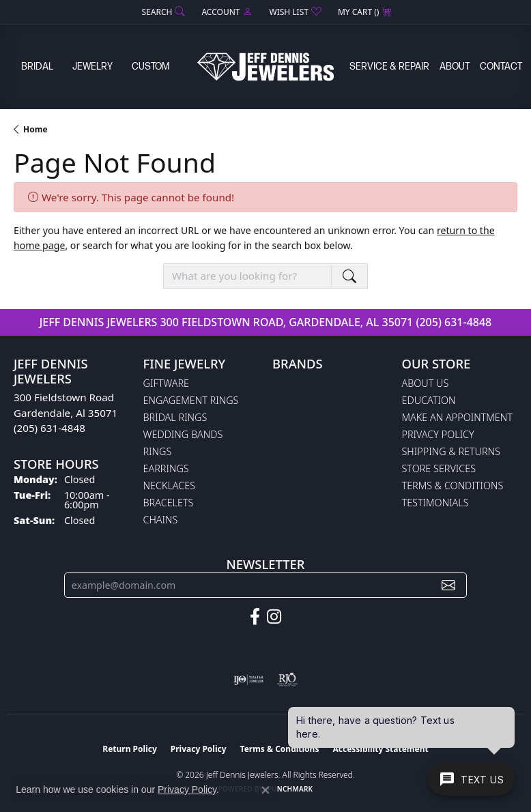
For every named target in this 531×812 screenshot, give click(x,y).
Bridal (37, 67)
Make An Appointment (457, 417)
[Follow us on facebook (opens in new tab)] (255, 617)
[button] (162, 12)
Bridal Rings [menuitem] (175, 417)
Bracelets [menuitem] (169, 503)
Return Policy (130, 749)
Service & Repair (389, 67)
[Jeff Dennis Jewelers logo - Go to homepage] (265, 67)
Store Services (439, 468)
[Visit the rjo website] (287, 680)
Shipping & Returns (451, 451)
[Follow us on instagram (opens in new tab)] (274, 617)
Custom (150, 67)
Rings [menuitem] (158, 451)
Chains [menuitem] (161, 520)
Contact (501, 67)
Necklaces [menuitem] (170, 485)
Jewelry (92, 67)
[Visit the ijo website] (249, 680)
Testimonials (435, 503)
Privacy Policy (438, 434)
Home (35, 129)
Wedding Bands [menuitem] (183, 434)
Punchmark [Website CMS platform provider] (290, 789)
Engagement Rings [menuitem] (191, 400)
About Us (426, 383)
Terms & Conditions (453, 485)
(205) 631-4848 (454, 322)
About (455, 67)
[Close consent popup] (265, 790)
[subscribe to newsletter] (448, 585)
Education (429, 400)
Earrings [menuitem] (166, 468)
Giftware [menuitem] (166, 383)
